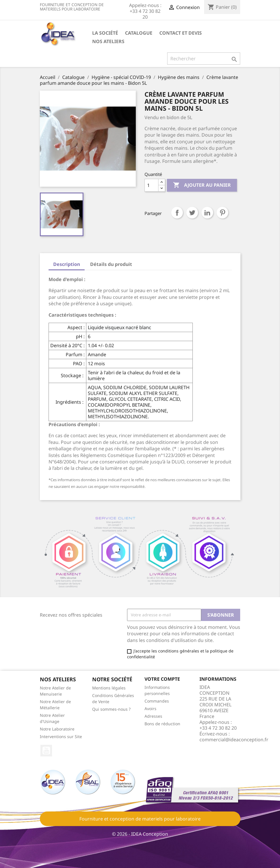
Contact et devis (181, 33)
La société (105, 33)
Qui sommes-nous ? (111, 709)
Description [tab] (67, 264)
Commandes (157, 701)
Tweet (192, 213)
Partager (177, 213)
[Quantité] (151, 185)
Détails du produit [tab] (111, 264)
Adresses (153, 716)
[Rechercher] (204, 59)
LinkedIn (207, 213)
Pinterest (222, 213)
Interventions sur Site (61, 736)
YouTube (46, 751)
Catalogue (139, 33)
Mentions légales (109, 688)
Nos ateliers (108, 41)
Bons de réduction (162, 724)
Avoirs (150, 709)
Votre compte (162, 679)
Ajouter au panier (202, 185)
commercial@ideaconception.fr (234, 740)
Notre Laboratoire (57, 729)
